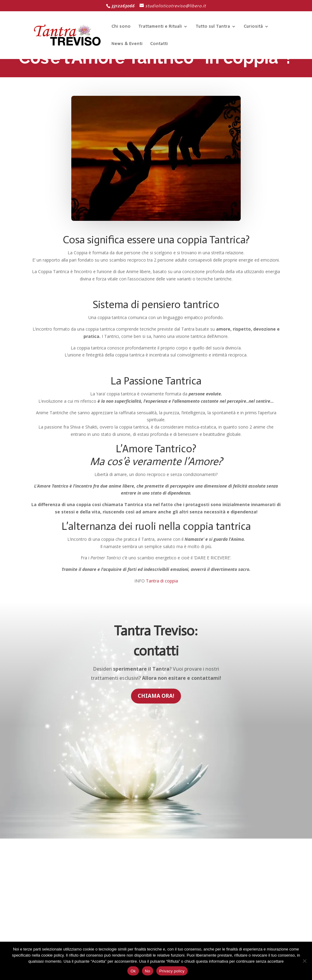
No (148, 971)
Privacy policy (172, 971)
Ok (133, 971)
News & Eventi (127, 44)
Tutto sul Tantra (213, 27)
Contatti (159, 44)
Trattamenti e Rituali (160, 27)
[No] (304, 961)
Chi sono (121, 27)
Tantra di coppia (162, 581)
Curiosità (253, 27)
